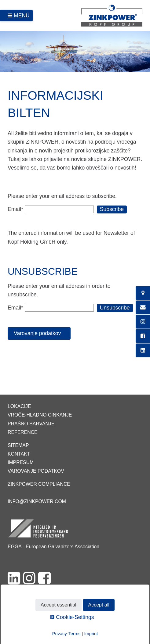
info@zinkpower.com (37, 501)
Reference (23, 432)
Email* (15, 209)
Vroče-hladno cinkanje (40, 415)
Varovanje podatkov (36, 471)
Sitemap (18, 445)
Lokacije (19, 406)
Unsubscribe (115, 308)
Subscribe (112, 209)
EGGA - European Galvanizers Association (53, 547)
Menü (22, 16)
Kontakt (19, 454)
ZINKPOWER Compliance (39, 484)
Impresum (21, 462)
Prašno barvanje (31, 424)
